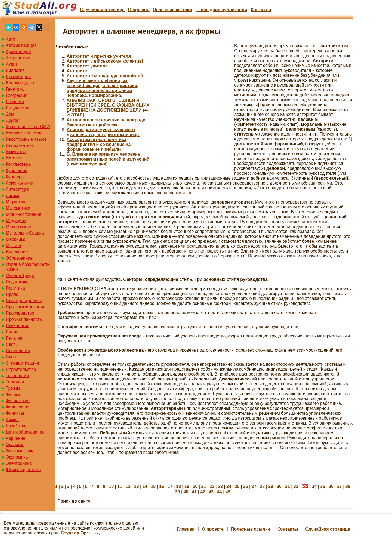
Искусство (16, 152)
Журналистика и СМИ (28, 127)
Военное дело (20, 83)
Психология (18, 326)
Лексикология (19, 183)
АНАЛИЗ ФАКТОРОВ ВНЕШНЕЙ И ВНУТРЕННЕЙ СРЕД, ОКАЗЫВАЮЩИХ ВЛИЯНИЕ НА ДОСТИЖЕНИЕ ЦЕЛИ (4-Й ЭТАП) (108, 108)
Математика (18, 208)
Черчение (16, 438)
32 (296, 486)
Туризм (13, 388)
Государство (18, 108)
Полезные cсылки (172, 10)
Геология (15, 102)
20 (195, 486)
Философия (18, 407)
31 (288, 486)
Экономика (17, 457)
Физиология (18, 401)
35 (323, 486)
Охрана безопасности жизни (28, 267)
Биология (15, 70)
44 (220, 492)
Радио (12, 332)
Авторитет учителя (87, 66)
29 (271, 486)
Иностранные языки (26, 139)
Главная (186, 529)
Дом (10, 114)
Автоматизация (21, 45)
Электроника (19, 463)
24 (229, 486)
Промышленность (24, 319)
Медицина (16, 221)
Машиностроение (24, 214)
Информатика (20, 145)
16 (162, 486)
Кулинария (16, 170)
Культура (15, 177)
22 (212, 486)
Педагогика (17, 282)
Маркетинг (16, 202)
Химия (12, 419)
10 (111, 486)
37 (339, 486)
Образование (19, 258)
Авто (10, 39)
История (14, 158)
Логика (13, 196)
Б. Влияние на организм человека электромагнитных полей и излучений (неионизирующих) (108, 159)
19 (187, 486)
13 (137, 486)
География (17, 95)
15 (153, 486)
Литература (17, 189)
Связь (12, 344)
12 (128, 486)
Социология (18, 351)
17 (170, 486)
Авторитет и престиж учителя (99, 56)
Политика (15, 288)
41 (194, 492)
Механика (16, 239)
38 (348, 486)
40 (186, 492)
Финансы (15, 413)
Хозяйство (16, 426)
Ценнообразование (25, 432)
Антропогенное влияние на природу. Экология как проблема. (106, 122)
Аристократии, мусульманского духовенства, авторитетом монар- (104, 132)
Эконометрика (20, 451)
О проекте (139, 10)
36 (331, 486)
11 (120, 486)
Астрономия (18, 58)
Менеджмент (19, 227)
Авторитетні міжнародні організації (105, 76)
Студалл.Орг (75, 533)
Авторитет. (78, 71)
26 (246, 486)
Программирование (26, 307)
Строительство (21, 369)
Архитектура (18, 52)
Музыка (13, 246)
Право (12, 294)
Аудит (12, 64)
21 (204, 486)
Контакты (261, 10)
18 (178, 486)
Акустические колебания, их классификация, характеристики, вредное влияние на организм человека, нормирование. (102, 88)
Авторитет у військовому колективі (105, 61)
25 (237, 486)
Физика (13, 394)
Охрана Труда (20, 276)
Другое (13, 120)
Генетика (15, 89)
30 (279, 486)
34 (314, 486)
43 (211, 492)
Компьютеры (18, 164)
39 (178, 492)
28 (262, 486)
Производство (20, 313)
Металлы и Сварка (25, 233)
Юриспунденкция (23, 470)
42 (203, 492)
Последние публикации (222, 10)
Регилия (14, 338)
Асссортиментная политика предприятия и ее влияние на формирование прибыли (99, 144)
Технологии (17, 376)
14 (145, 486)
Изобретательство (24, 133)
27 (254, 486)
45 (228, 492)
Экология (15, 445)
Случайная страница (102, 10)
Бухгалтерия (18, 77)
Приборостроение (24, 301)
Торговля (15, 382)
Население (17, 252)
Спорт (12, 357)
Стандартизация (22, 363)
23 (220, 486)
